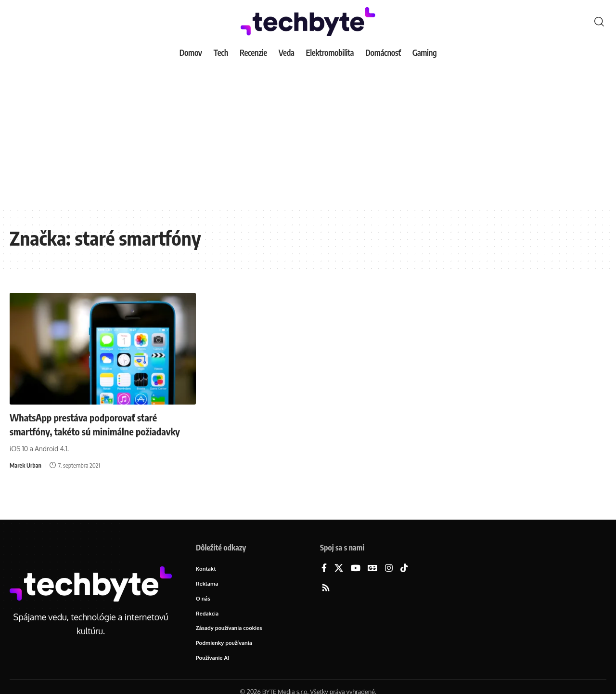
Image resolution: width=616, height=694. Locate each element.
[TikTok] (404, 569)
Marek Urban (26, 479)
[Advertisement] (308, 135)
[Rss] (326, 588)
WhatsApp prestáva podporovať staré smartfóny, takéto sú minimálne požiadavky (92, 431)
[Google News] (372, 569)
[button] (599, 22)
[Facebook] (324, 569)
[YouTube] (356, 569)
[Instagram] (389, 569)
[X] (339, 569)
